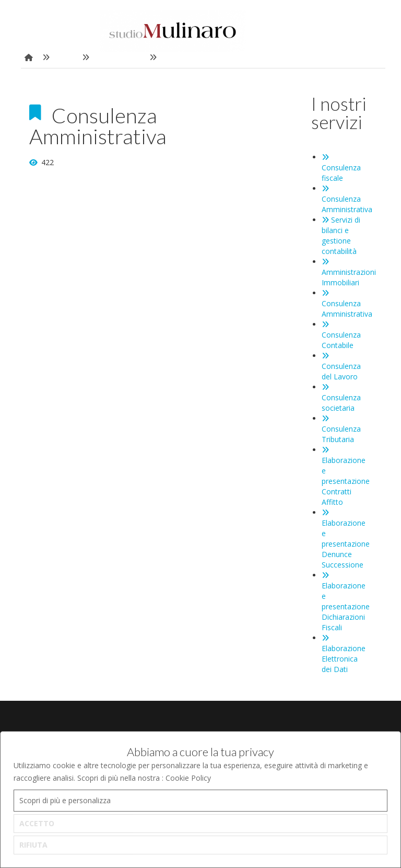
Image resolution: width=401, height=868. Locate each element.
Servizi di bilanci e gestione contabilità (341, 235)
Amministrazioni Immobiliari (349, 273)
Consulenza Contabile (341, 335)
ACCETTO (37, 823)
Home (66, 57)
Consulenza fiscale (341, 168)
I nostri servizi (119, 57)
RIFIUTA (33, 845)
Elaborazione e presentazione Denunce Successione (346, 539)
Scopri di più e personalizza (65, 800)
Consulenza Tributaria (341, 430)
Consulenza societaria (341, 398)
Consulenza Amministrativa (347, 200)
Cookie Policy (188, 778)
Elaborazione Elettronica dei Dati (344, 654)
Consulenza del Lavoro (341, 367)
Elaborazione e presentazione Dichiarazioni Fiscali (346, 602)
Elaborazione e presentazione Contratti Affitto (346, 477)
